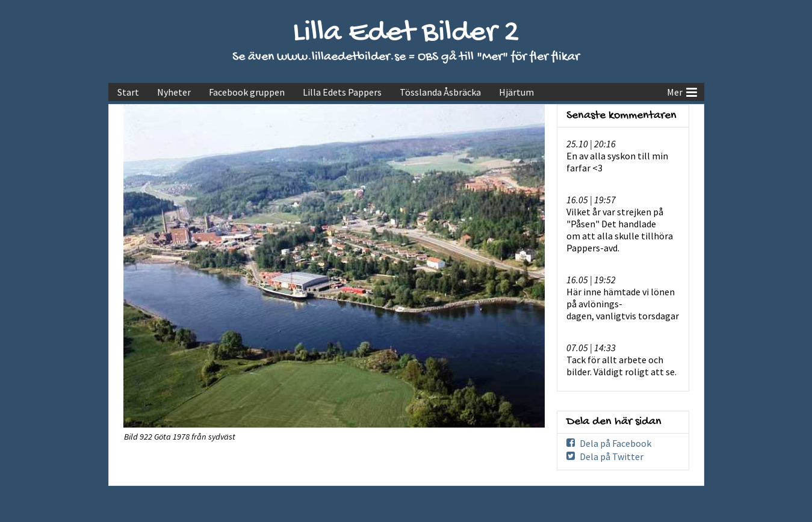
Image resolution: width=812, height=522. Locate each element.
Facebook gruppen (247, 92)
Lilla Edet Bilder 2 (406, 33)
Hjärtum (516, 92)
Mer (682, 91)
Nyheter (174, 92)
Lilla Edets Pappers (342, 92)
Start (128, 92)
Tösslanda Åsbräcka (440, 92)
